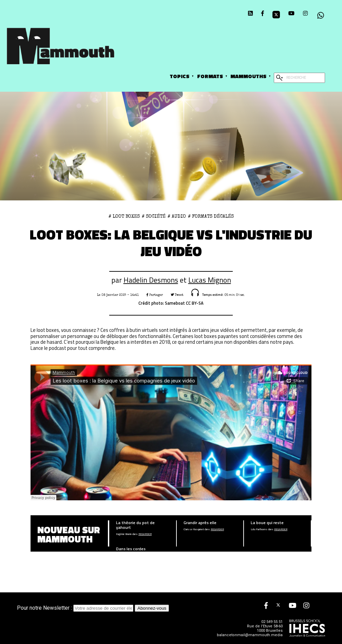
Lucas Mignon (210, 280)
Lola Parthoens (259, 529)
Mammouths (248, 76)
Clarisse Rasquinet (194, 529)
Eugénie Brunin (124, 534)
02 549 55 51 (272, 622)
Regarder (145, 534)
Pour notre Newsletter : (76, 608)
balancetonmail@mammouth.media (250, 635)
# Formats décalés (211, 216)
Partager (155, 295)
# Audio (177, 216)
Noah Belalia (123, 556)
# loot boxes (124, 216)
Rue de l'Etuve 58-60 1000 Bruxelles (265, 628)
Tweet (177, 295)
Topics (179, 76)
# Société (154, 216)
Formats (210, 76)
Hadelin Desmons (151, 280)
